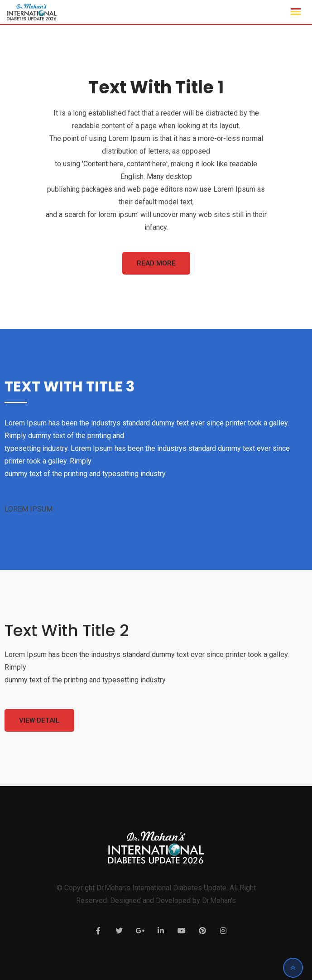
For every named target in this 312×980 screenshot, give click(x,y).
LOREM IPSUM (29, 509)
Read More (156, 263)
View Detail (39, 720)
